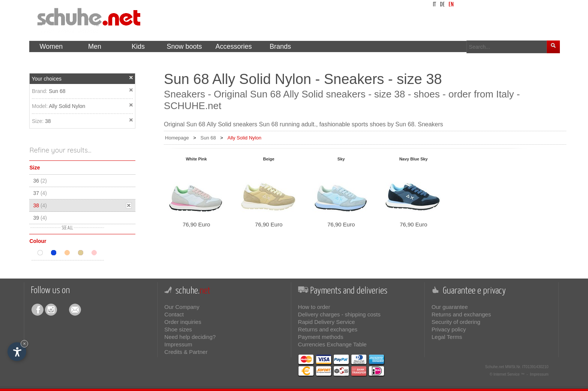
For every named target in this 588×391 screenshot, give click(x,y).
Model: (40, 106)
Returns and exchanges (328, 329)
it (434, 5)
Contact (174, 314)
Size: (38, 121)
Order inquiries (183, 322)
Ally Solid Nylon (67, 106)
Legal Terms (447, 337)
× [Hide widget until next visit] (24, 344)
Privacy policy (449, 329)
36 (40, 181)
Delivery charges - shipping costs (339, 314)
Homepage (177, 138)
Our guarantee (450, 307)
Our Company (182, 307)
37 (40, 193)
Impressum (178, 344)
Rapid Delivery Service (327, 322)
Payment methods (321, 337)
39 (40, 218)
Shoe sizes (178, 329)
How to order (314, 307)
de (442, 5)
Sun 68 (57, 91)
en (451, 5)
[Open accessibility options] (17, 352)
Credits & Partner (186, 352)
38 (48, 121)
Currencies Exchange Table (332, 344)
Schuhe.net (495, 367)
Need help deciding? (190, 337)
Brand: (40, 91)
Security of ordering (456, 322)
